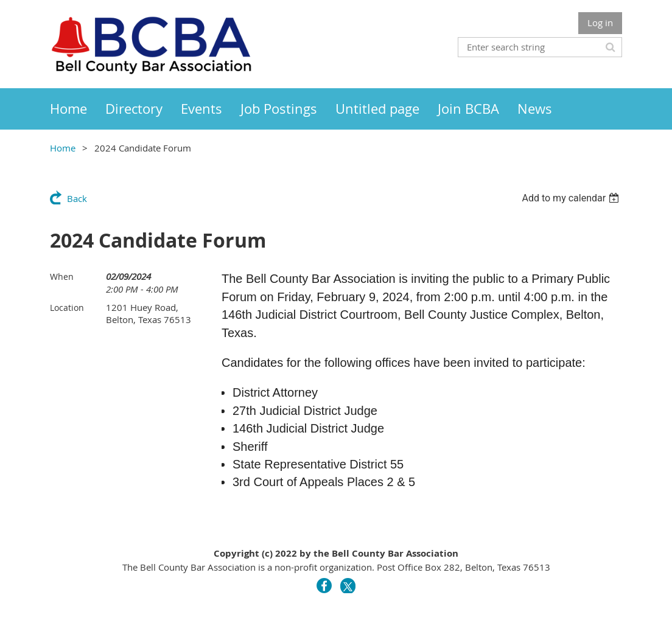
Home (63, 148)
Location (67, 308)
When (62, 277)
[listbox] (572, 198)
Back (77, 198)
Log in (600, 23)
